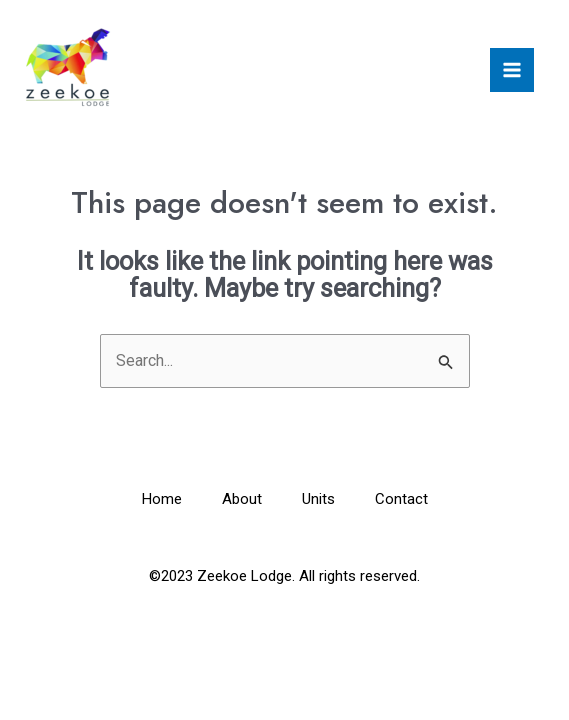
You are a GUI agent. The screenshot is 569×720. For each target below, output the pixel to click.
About (242, 499)
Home (162, 499)
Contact (401, 499)
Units (318, 499)
